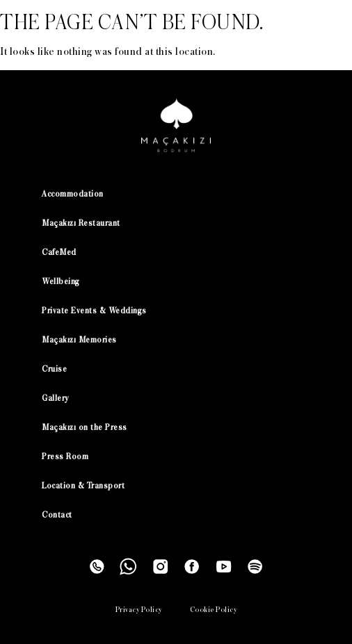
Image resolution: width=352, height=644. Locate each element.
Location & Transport (83, 486)
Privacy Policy (139, 610)
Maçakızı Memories (79, 340)
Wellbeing (61, 282)
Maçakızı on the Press (85, 428)
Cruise (54, 369)
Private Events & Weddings (94, 311)
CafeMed (59, 253)
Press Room (65, 457)
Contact (57, 515)
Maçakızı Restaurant (81, 223)
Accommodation (73, 194)
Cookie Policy (214, 610)
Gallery (55, 398)
